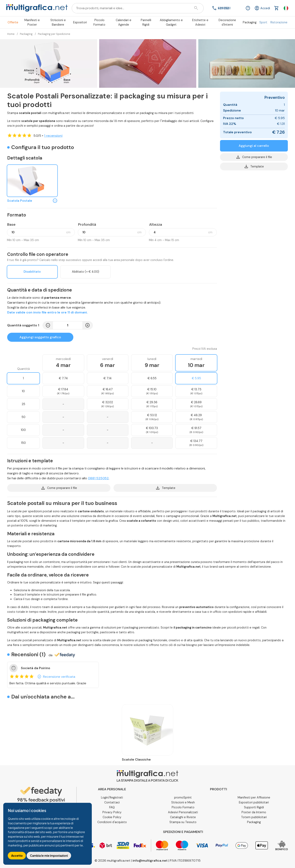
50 (23, 417)
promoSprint (183, 797)
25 (23, 404)
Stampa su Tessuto (183, 822)
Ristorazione (279, 22)
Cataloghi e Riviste (183, 817)
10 (23, 391)
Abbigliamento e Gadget (171, 22)
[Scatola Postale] (32, 181)
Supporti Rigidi (254, 807)
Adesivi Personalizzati (183, 812)
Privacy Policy (112, 812)
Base (11, 224)
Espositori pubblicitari (254, 802)
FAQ (112, 807)
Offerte (13, 22)
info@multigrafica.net (150, 861)
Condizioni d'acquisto (112, 822)
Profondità (87, 224)
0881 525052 (98, 478)
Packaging (250, 22)
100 (23, 430)
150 (23, 443)
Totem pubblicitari (254, 817)
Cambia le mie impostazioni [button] (49, 855)
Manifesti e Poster (32, 22)
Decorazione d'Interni (227, 22)
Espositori (80, 22)
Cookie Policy (112, 817)
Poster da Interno (254, 812)
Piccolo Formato (99, 22)
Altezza (156, 224)
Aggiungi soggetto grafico (40, 337)
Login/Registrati (112, 797)
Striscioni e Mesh (183, 802)
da (62, 655)
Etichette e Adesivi (200, 22)
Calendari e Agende (124, 22)
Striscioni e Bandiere (58, 22)
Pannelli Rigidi (146, 22)
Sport (263, 22)
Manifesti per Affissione (254, 797)
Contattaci (112, 802)
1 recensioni (53, 136)
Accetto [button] (17, 855)
